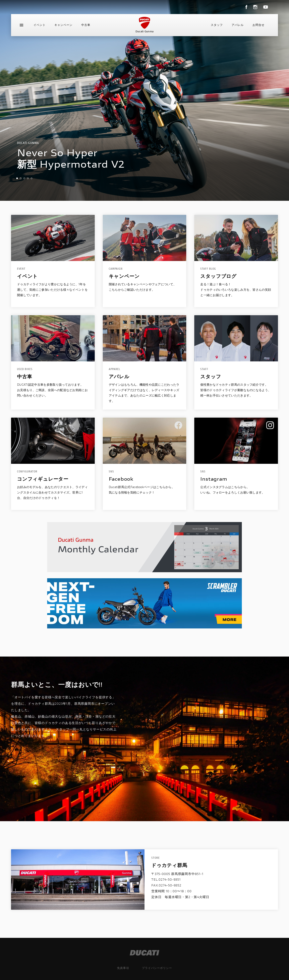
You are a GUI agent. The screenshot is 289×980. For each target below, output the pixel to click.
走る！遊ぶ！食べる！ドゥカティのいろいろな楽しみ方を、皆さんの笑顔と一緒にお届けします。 (236, 290)
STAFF (204, 369)
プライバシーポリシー (157, 968)
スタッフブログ (218, 276)
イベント (40, 25)
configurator (27, 471)
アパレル (238, 25)
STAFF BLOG (208, 269)
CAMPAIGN (116, 269)
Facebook (121, 479)
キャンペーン (63, 25)
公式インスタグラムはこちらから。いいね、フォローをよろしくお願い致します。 (233, 490)
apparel (114, 369)
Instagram (214, 479)
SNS (111, 471)
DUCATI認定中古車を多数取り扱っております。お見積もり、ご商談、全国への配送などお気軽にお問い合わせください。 (52, 390)
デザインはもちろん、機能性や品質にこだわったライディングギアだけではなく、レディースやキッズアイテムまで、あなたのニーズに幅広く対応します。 (144, 393)
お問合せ (258, 25)
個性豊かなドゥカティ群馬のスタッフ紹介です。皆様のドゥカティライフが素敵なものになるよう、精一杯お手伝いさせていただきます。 (236, 390)
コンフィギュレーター (43, 479)
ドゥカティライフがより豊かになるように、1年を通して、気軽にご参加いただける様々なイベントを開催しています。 (52, 290)
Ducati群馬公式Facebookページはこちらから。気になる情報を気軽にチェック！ (142, 490)
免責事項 (123, 968)
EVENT (21, 269)
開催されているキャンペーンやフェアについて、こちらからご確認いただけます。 (143, 287)
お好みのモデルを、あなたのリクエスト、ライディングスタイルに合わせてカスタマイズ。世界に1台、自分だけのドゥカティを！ (52, 492)
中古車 (86, 25)
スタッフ (217, 25)
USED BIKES (25, 369)
